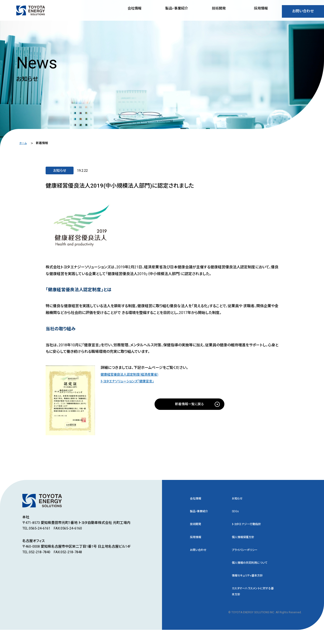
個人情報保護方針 (246, 540)
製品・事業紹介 (201, 513)
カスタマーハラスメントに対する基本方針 (253, 605)
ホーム (24, 143)
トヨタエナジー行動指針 (250, 526)
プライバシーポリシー (248, 554)
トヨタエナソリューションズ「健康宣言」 (131, 381)
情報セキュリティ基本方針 (251, 588)
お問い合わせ (303, 13)
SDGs (236, 513)
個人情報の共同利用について (253, 571)
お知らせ (238, 499)
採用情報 (197, 540)
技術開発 (197, 526)
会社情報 (197, 499)
